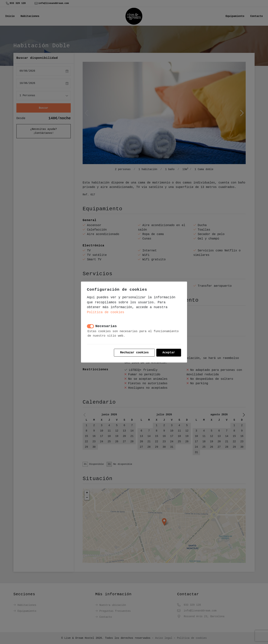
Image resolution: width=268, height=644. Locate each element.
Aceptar (169, 353)
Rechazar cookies (134, 353)
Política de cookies (106, 312)
